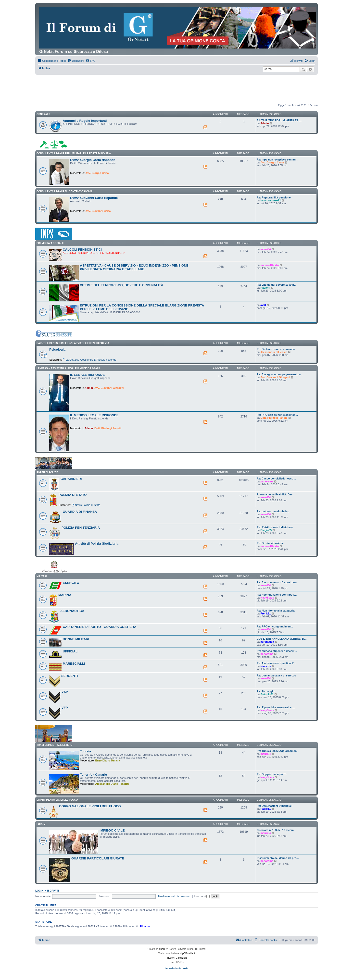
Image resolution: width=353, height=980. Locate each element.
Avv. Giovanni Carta (98, 211)
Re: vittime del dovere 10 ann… (277, 285)
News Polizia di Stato (86, 505)
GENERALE (43, 114)
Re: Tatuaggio (266, 691)
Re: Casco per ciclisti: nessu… (276, 478)
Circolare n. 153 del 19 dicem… (277, 830)
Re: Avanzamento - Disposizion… (278, 582)
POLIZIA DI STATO (73, 495)
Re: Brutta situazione (270, 543)
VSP (65, 692)
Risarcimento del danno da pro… (278, 858)
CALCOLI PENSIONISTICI (82, 250)
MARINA (65, 595)
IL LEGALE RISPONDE (87, 375)
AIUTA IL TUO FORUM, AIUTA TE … (279, 120)
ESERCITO (71, 583)
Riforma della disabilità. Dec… (276, 494)
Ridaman (146, 926)
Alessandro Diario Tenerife (112, 784)
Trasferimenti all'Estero (54, 745)
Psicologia (57, 349)
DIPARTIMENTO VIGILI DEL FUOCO (57, 800)
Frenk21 (265, 613)
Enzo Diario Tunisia (107, 760)
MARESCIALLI (74, 664)
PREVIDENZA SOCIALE (50, 243)
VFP (65, 708)
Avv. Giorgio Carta (97, 173)
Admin (265, 123)
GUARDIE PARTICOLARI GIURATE (98, 858)
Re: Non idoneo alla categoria (276, 611)
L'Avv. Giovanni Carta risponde (94, 198)
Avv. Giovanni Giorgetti (109, 388)
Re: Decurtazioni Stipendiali (274, 806)
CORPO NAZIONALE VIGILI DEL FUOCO (90, 806)
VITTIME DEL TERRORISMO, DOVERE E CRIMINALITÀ (122, 285)
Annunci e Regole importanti (85, 121)
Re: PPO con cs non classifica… (277, 415)
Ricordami (202, 896)
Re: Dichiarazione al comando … (278, 349)
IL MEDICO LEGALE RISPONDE (94, 415)
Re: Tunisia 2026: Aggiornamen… (278, 751)
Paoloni (265, 288)
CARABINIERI (71, 479)
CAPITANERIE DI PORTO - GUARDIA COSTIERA (100, 627)
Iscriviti (53, 891)
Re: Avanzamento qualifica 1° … (277, 663)
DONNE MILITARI (76, 639)
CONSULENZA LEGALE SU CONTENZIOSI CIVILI (65, 191)
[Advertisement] (176, 88)
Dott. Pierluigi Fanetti (108, 428)
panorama (267, 481)
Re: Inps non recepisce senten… (277, 159)
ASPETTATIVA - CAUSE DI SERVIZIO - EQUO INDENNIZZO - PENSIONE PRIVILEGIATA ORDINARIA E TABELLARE (134, 267)
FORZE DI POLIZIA (47, 472)
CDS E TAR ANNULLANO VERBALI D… (282, 639)
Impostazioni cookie (176, 968)
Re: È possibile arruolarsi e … (276, 707)
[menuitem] (76, 61)
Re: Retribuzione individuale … (277, 527)
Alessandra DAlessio (274, 352)
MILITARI (42, 576)
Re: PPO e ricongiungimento (275, 626)
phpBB (163, 949)
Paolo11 (265, 809)
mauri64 (265, 249)
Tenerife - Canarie (93, 775)
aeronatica (267, 642)
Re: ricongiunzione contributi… (277, 595)
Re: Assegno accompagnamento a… (280, 374)
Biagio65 (266, 530)
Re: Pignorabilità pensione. (274, 197)
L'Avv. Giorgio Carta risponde (93, 160)
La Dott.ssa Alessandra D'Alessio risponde (89, 360)
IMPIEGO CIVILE (112, 830)
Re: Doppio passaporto (271, 774)
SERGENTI (69, 676)
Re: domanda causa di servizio (276, 675)
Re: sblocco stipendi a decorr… (277, 651)
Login (39, 891)
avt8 (263, 305)
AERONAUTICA (72, 611)
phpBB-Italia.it (187, 953)
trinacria (266, 666)
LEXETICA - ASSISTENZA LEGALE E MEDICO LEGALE (68, 368)
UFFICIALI (71, 651)
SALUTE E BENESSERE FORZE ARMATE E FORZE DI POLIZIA (73, 343)
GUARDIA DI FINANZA (80, 512)
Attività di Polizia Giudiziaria (97, 544)
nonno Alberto (270, 265)
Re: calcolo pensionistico (273, 511)
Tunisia (85, 751)
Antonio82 (267, 694)
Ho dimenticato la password (175, 896)
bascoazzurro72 (271, 200)
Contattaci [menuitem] (244, 940)
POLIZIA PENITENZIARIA (81, 528)
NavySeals (267, 598)
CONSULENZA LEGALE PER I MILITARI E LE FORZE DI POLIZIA (74, 153)
